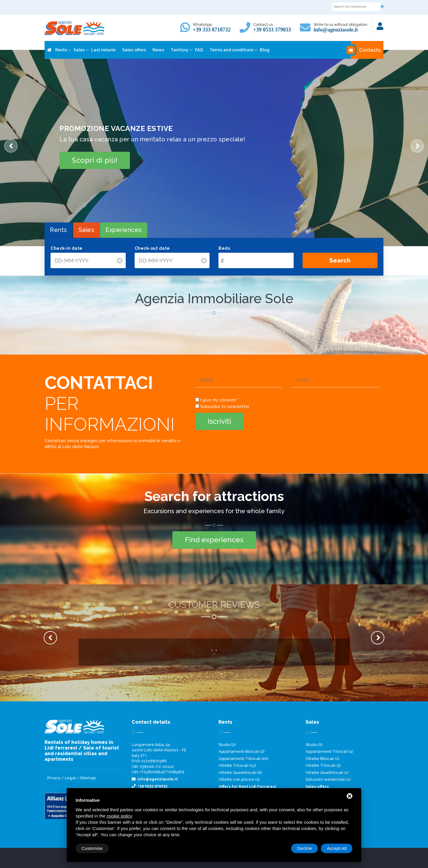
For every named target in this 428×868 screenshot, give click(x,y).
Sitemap (88, 778)
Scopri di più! (95, 160)
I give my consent (218, 400)
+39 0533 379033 (272, 30)
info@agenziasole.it (336, 30)
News (158, 50)
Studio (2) (227, 745)
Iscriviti (219, 421)
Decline (305, 848)
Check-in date (67, 248)
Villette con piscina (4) (239, 779)
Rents (61, 50)
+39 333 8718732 (211, 30)
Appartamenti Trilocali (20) (243, 759)
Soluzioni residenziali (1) (328, 779)
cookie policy (119, 816)
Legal (70, 778)
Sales (79, 50)
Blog (265, 50)
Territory (180, 50)
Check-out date (152, 248)
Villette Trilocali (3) (323, 765)
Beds (224, 248)
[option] (214, 148)
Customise (92, 848)
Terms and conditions (231, 50)
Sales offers (134, 50)
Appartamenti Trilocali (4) (329, 751)
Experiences (124, 230)
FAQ (199, 50)
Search (340, 260)
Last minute (103, 50)
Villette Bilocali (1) (322, 759)
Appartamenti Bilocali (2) (241, 751)
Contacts (366, 50)
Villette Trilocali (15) (237, 765)
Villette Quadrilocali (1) (327, 773)
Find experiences (214, 540)
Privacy (54, 778)
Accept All (337, 848)
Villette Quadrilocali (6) (240, 773)
